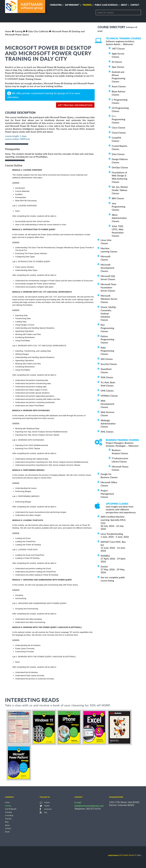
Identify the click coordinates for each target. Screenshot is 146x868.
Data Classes (118, 154)
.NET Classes (118, 48)
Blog (7, 822)
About (124, 5)
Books (7, 832)
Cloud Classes (119, 133)
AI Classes (117, 62)
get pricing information (75, 105)
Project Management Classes (107, 494)
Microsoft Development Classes (107, 268)
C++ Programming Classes (118, 119)
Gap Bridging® (11, 809)
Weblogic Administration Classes (108, 423)
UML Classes (107, 391)
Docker (104, 566)
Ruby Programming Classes (107, 351)
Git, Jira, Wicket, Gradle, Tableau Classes (120, 190)
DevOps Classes (120, 167)
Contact (135, 5)
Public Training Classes (30, 79)
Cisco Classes (119, 127)
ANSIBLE (105, 556)
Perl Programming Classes (107, 328)
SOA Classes (107, 377)
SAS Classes (107, 359)
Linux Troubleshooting (112, 534)
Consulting (56, 5)
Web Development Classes (107, 404)
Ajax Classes (118, 67)
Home (8, 31)
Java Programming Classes (118, 206)
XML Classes (107, 432)
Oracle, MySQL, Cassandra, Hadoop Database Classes (109, 313)
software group (121, 855)
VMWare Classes (109, 396)
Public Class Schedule (106, 5)
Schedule (9, 812)
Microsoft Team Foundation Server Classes (108, 287)
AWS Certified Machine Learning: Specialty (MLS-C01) (113, 520)
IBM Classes (118, 198)
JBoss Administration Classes (119, 218)
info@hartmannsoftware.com (89, 806)
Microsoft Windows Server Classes (109, 299)
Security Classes (109, 364)
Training (87, 5)
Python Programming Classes (107, 339)
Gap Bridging (72, 5)
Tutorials (8, 819)
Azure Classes (119, 86)
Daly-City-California (38, 31)
